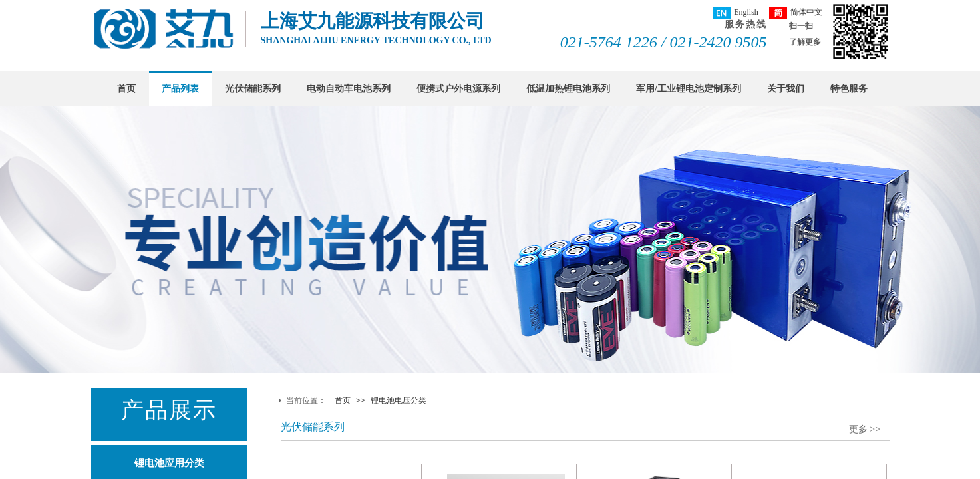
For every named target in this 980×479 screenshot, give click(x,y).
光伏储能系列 (253, 89)
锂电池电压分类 (399, 400)
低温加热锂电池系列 (568, 89)
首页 (126, 89)
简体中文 (796, 13)
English (735, 13)
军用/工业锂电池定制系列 (689, 89)
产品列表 (180, 89)
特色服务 (849, 89)
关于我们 (786, 89)
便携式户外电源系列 (458, 89)
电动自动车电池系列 (349, 89)
